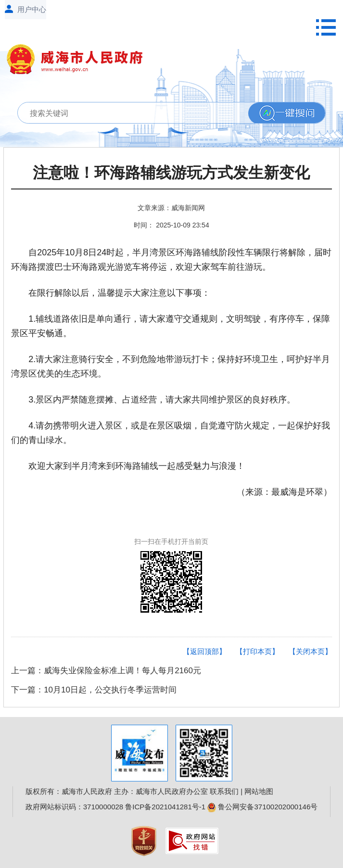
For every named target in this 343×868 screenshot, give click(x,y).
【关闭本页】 (310, 651)
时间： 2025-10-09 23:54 (171, 225)
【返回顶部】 (204, 651)
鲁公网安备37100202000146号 (262, 807)
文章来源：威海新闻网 (171, 208)
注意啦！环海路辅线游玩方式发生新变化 (171, 173)
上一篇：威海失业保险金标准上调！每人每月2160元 (106, 671)
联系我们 (224, 791)
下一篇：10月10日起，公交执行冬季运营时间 (94, 690)
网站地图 (259, 791)
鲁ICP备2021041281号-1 (165, 807)
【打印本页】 (257, 651)
